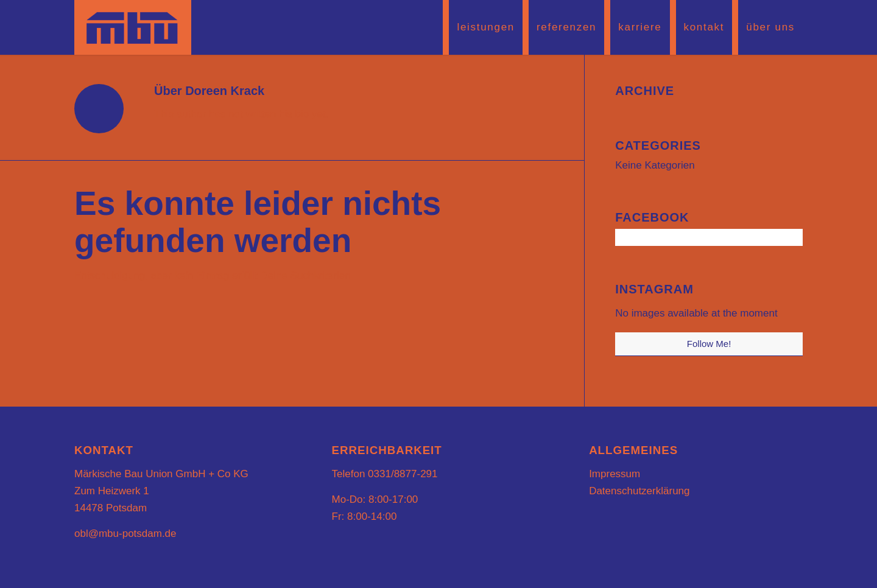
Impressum (615, 474)
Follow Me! (709, 344)
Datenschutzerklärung (639, 491)
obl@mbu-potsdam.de (125, 534)
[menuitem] (483, 27)
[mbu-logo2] (133, 27)
